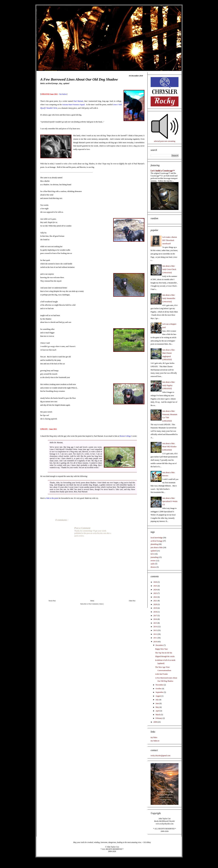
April (158, 711)
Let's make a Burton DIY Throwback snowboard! (170, 240)
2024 (156, 590)
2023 (156, 593)
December (160, 645)
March (158, 715)
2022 (156, 597)
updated (66, 83)
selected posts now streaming (165, 141)
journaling (154, 557)
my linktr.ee (155, 741)
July (157, 700)
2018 (156, 612)
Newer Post (52, 601)
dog (61, 83)
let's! (152, 554)
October (159, 689)
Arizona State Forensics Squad (73, 105)
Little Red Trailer (161, 674)
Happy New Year (161, 649)
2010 (156, 642)
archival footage (52, 83)
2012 (156, 634)
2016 (156, 619)
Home (92, 601)
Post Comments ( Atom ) (96, 604)
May (158, 707)
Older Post (132, 601)
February (159, 718)
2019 (156, 608)
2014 (156, 627)
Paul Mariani (78, 101)
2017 (156, 616)
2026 (156, 582)
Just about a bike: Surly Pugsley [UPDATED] (169, 385)
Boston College (125, 436)
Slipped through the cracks (165, 656)
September (160, 692)
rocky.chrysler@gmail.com (160, 756)
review (153, 561)
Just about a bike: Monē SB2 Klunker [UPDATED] (169, 447)
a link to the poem (52, 498)
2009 (156, 722)
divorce (153, 567)
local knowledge (157, 538)
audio (153, 564)
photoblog (154, 544)
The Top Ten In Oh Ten (164, 653)
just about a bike (157, 547)
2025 (156, 586)
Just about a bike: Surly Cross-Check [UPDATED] (169, 269)
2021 (156, 601)
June (158, 703)
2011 (156, 638)
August (159, 696)
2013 (156, 630)
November (160, 685)
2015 (156, 623)
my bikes (154, 737)
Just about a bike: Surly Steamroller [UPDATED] (169, 298)
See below (63, 94)
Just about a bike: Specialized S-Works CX (170, 501)
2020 (156, 604)
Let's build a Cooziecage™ (163, 171)
